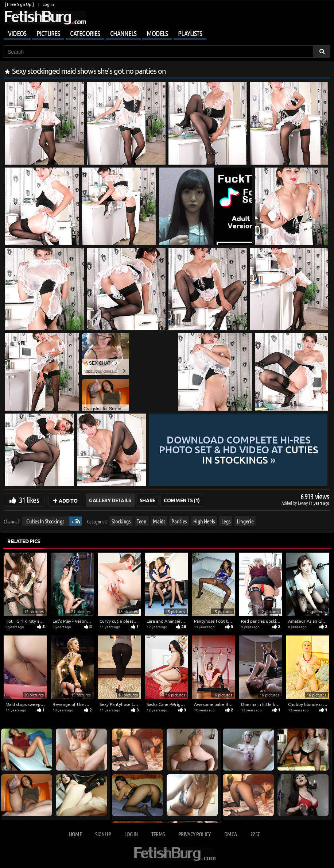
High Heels (204, 521)
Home (75, 834)
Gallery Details (110, 500)
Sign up (103, 834)
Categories (85, 33)
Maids (159, 521)
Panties (179, 521)
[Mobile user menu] (167, 32)
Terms (158, 834)
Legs (226, 521)
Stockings (121, 521)
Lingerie (245, 521)
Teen (142, 521)
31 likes (29, 500)
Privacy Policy (195, 834)
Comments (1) (182, 500)
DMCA (230, 834)
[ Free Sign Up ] (19, 4)
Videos (17, 33)
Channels (123, 33)
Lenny (303, 503)
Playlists (190, 33)
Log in (48, 4)
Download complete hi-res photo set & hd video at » (239, 450)
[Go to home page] (45, 18)
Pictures (48, 33)
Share (147, 500)
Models (157, 33)
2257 (255, 834)
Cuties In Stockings (45, 521)
